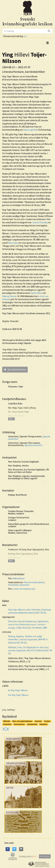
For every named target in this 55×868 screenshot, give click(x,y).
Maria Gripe (13, 243)
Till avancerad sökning (15, 36)
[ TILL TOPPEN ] (9, 710)
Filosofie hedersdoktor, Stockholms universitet (27, 584)
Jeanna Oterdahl (40, 222)
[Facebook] (8, 849)
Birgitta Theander (10, 321)
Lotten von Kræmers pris (24, 589)
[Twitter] (14, 849)
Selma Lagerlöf (30, 130)
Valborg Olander (9, 296)
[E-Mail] (21, 849)
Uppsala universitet (33, 445)
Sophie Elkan (36, 293)
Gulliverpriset (19, 578)
